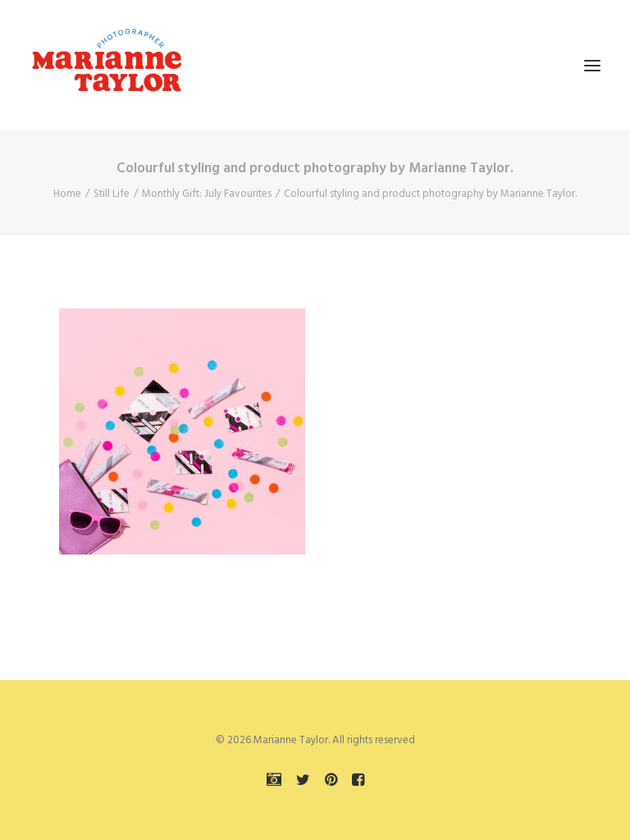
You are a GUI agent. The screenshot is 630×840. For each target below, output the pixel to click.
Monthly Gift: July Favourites (207, 194)
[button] (592, 65)
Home (67, 194)
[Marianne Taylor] (107, 65)
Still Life (112, 194)
